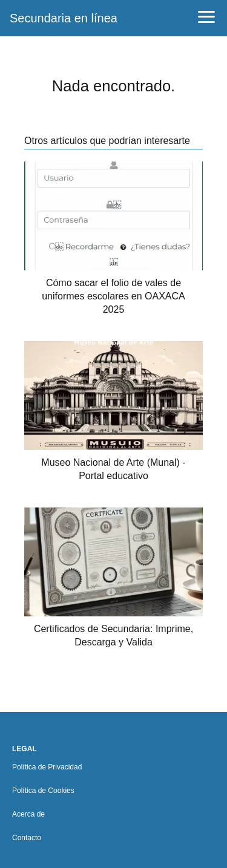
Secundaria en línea (64, 18)
